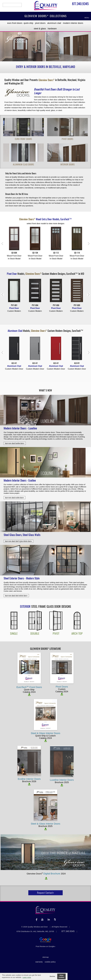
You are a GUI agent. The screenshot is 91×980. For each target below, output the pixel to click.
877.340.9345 (80, 4)
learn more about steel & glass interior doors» (18, 541)
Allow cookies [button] (61, 976)
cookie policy (50, 962)
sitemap (46, 957)
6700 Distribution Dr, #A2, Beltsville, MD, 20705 (35, 931)
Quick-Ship (28, 23)
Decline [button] (52, 976)
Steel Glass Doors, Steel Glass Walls (22, 535)
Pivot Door (12, 274)
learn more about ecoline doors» (15, 498)
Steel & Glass (40, 29)
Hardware (52, 29)
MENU (87, 18)
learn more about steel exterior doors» (16, 596)
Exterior (25, 607)
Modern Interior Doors (73, 23)
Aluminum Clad (54, 23)
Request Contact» (46, 893)
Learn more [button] (27, 977)
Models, (46, 219)
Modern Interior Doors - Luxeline (20, 428)
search (12, 5)
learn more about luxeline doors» (15, 443)
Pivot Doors (40, 23)
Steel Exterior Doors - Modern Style (22, 578)
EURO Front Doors (15, 23)
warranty (39, 962)
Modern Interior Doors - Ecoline (20, 480)
